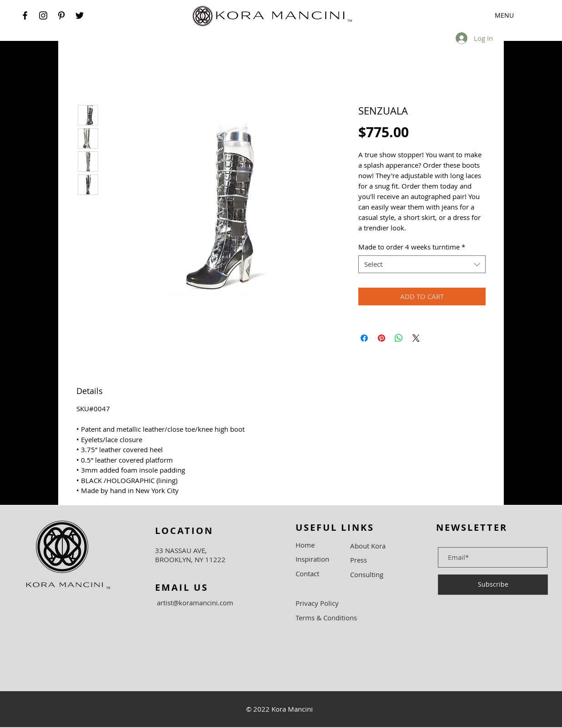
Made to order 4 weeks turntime (412, 247)
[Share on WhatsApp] (399, 338)
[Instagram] (43, 15)
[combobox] (422, 264)
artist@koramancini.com (195, 603)
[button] (490, 15)
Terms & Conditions (326, 618)
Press (359, 560)
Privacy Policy (317, 603)
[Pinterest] (61, 15)
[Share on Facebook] (364, 338)
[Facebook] (25, 15)
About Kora (368, 546)
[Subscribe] (493, 585)
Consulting (367, 574)
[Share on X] (416, 338)
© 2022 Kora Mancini (279, 709)
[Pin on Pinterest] (381, 338)
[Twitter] (80, 15)
